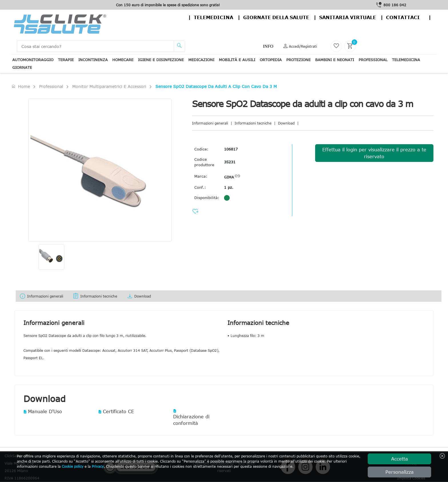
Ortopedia (271, 60)
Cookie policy (73, 466)
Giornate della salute (276, 17)
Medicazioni (201, 60)
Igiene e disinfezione (161, 60)
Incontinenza (93, 60)
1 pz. (229, 187)
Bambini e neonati (335, 60)
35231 (230, 162)
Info (268, 46)
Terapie (66, 60)
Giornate (22, 67)
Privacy (98, 466)
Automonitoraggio (33, 60)
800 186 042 (395, 5)
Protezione (298, 60)
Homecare (123, 60)
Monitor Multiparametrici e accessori (109, 86)
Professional (373, 60)
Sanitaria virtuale (348, 17)
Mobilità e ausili (237, 60)
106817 (231, 149)
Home (21, 86)
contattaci (403, 17)
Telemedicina (213, 17)
